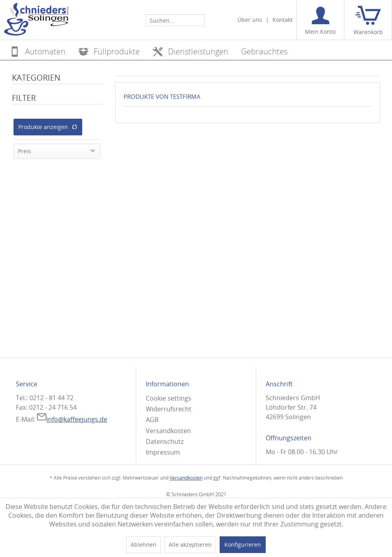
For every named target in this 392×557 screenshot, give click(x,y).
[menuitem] (175, 20)
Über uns (250, 20)
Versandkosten (168, 431)
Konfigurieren (243, 544)
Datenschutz (165, 441)
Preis (24, 151)
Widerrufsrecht (169, 409)
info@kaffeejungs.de (72, 419)
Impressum (163, 452)
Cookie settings (169, 398)
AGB (152, 420)
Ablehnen (144, 544)
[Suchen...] (175, 20)
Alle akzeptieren (190, 544)
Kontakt (283, 20)
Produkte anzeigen (48, 127)
